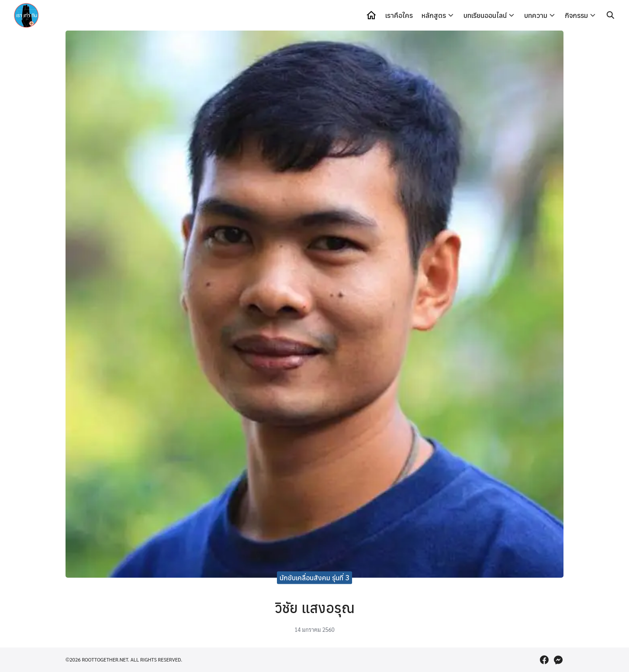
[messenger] (558, 660)
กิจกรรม (576, 15)
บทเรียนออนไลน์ (485, 15)
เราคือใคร (399, 15)
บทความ (536, 15)
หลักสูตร (434, 15)
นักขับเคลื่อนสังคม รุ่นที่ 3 (314, 578)
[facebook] (544, 660)
